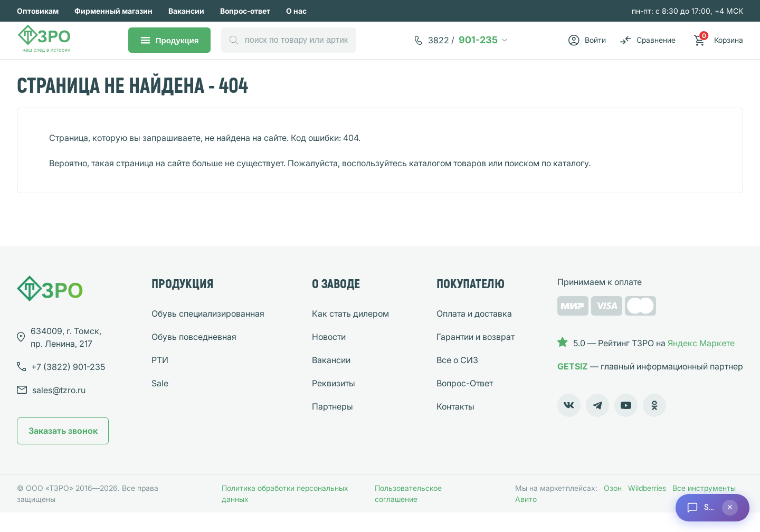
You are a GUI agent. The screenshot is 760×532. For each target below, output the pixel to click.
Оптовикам (38, 11)
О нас (296, 11)
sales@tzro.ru (59, 410)
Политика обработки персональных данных (285, 513)
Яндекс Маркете (701, 363)
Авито (526, 519)
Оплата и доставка (474, 333)
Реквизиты (334, 403)
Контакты (455, 426)
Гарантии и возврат (476, 356)
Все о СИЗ (457, 379)
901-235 (466, 47)
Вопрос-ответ (245, 11)
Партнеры (332, 426)
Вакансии (186, 11)
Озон (613, 507)
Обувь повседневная (194, 356)
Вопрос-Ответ (465, 403)
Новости (329, 356)
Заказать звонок (63, 450)
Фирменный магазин (113, 11)
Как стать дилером (350, 333)
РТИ (160, 379)
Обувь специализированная (208, 333)
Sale (160, 403)
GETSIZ (573, 386)
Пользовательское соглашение (408, 513)
